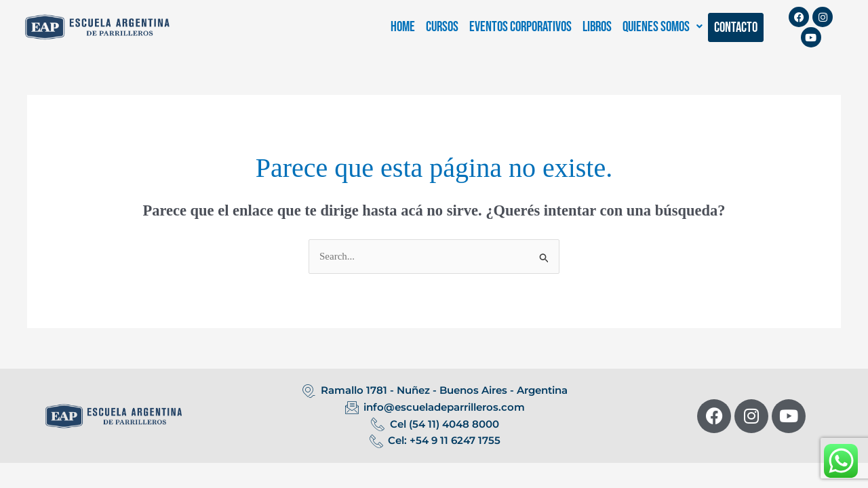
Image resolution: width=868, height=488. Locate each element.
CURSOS (442, 27)
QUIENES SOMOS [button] (663, 27)
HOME (403, 27)
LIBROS (597, 27)
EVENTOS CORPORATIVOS (520, 27)
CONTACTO (736, 27)
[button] (663, 27)
